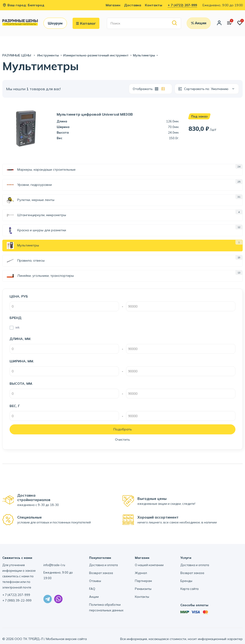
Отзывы (95, 581)
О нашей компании (149, 565)
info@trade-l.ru (54, 565)
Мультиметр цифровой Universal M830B (95, 114)
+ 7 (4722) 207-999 (182, 5)
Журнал (141, 573)
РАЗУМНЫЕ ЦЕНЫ (17, 55)
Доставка (133, 5)
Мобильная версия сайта (66, 639)
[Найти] (175, 23)
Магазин (113, 5)
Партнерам (143, 581)
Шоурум (55, 23)
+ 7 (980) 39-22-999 (17, 600)
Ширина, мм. (22, 361)
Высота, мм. (21, 384)
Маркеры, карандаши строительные (41, 170)
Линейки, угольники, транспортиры (40, 276)
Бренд (16, 318)
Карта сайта (189, 589)
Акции (94, 597)
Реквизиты (143, 589)
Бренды (186, 581)
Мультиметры (23, 246)
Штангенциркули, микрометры (36, 215)
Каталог (86, 23)
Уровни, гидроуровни (29, 185)
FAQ (92, 589)
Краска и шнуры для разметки (36, 230)
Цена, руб (19, 296)
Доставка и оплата (103, 565)
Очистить (122, 440)
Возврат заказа (101, 573)
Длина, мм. (20, 339)
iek (17, 327)
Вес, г (15, 406)
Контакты (154, 5)
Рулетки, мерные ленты (31, 200)
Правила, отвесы (26, 261)
